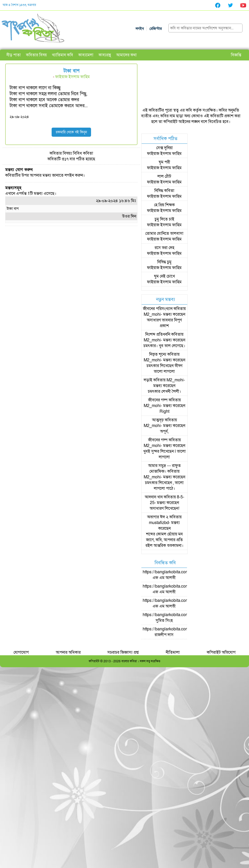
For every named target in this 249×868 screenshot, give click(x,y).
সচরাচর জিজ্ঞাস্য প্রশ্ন (123, 652)
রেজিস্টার (156, 29)
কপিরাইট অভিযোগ (221, 652)
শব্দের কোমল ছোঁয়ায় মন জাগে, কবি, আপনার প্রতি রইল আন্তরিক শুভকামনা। (164, 540)
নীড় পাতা (14, 55)
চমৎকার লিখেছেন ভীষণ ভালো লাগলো (164, 369)
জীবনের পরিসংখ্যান (158, 309)
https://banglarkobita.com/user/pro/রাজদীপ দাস (175, 632)
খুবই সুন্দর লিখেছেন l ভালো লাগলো (164, 454)
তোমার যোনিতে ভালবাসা (164, 233)
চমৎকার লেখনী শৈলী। (164, 391)
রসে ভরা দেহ (164, 248)
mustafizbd (159, 523)
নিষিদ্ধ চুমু (164, 262)
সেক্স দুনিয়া (164, 148)
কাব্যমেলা (86, 55)
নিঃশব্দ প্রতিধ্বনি (158, 334)
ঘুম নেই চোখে (164, 276)
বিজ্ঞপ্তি (236, 55)
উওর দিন (129, 216)
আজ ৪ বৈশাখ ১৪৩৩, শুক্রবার (19, 5)
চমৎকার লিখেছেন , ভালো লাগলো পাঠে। (164, 486)
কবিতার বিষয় (36, 55)
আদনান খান (154, 497)
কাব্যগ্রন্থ (105, 55)
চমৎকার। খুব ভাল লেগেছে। (164, 346)
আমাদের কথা (126, 55)
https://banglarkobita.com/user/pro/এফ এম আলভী (175, 575)
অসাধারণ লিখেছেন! (164, 508)
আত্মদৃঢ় (158, 420)
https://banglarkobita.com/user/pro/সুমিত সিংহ (175, 618)
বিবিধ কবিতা (83, 153)
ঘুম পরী (164, 162)
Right (164, 411)
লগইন (140, 29)
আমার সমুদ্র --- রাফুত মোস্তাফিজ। (164, 469)
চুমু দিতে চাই (164, 219)
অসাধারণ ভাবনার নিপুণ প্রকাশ (164, 323)
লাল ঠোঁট (164, 176)
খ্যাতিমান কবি (63, 55)
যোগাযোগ (21, 652)
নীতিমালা (173, 652)
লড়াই (148, 380)
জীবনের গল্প (158, 400)
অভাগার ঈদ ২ (158, 517)
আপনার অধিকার (68, 652)
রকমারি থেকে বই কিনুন (71, 132)
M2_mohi (152, 314)
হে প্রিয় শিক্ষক (164, 205)
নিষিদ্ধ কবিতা (164, 191)
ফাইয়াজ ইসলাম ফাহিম (72, 77)
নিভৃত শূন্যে (158, 354)
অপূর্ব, (164, 431)
